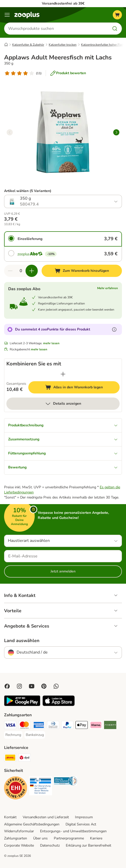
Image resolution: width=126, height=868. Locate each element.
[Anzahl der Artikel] (21, 271)
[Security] (16, 789)
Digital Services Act (81, 824)
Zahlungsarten (16, 838)
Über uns (40, 838)
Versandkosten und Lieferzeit (46, 817)
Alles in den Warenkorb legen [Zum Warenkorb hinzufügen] (82, 388)
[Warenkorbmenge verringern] (10, 271)
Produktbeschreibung (63, 425)
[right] (116, 132)
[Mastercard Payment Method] (24, 726)
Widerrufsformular (19, 831)
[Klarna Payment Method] (96, 726)
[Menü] (7, 15)
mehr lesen (51, 343)
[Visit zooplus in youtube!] (32, 686)
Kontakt (10, 817)
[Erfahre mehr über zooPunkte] (114, 329)
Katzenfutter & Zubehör (28, 45)
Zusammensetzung (63, 439)
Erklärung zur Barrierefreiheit (89, 845)
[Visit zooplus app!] (22, 705)
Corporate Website (19, 845)
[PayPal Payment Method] (67, 726)
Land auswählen (22, 641)
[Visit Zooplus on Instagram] (19, 686)
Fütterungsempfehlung (63, 453)
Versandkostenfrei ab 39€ (63, 3)
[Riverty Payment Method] (110, 726)
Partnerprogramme (69, 838)
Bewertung (63, 467)
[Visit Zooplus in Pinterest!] (44, 686)
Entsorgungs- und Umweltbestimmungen (73, 831)
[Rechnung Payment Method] (13, 735)
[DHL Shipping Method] (10, 758)
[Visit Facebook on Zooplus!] (7, 686)
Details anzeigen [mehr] (63, 404)
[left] (10, 132)
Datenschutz (50, 845)
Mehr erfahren (108, 288)
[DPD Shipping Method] (24, 758)
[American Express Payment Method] (39, 726)
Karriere (96, 838)
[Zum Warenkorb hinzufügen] (82, 271)
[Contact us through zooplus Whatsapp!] (56, 686)
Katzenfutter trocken (63, 45)
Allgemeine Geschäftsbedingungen (32, 824)
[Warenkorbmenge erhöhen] (32, 271)
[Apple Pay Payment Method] (82, 726)
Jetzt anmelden (63, 571)
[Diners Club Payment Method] (53, 726)
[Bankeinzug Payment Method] (35, 735)
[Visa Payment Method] (10, 726)
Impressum (84, 817)
